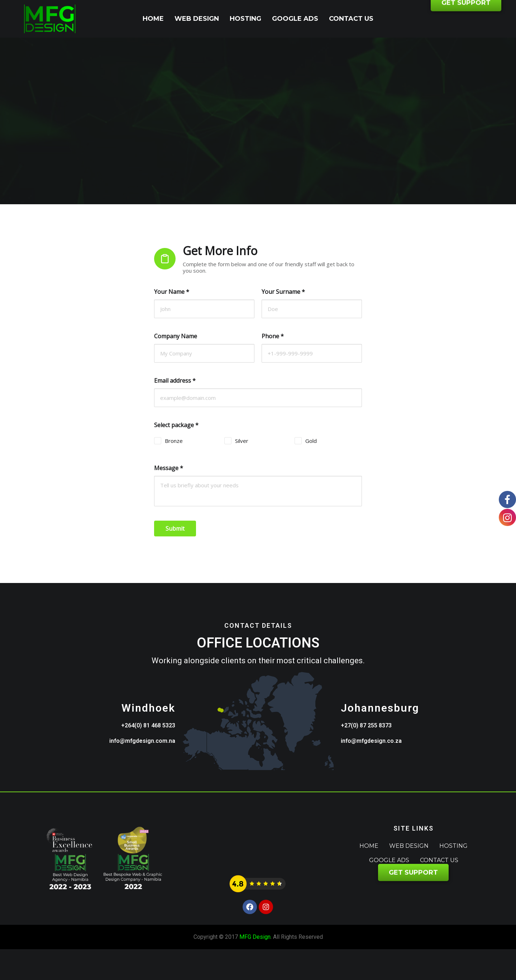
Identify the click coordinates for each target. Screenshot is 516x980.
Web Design (197, 19)
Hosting (245, 19)
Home (153, 19)
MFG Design (255, 937)
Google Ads (295, 19)
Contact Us (351, 19)
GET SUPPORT (466, 19)
